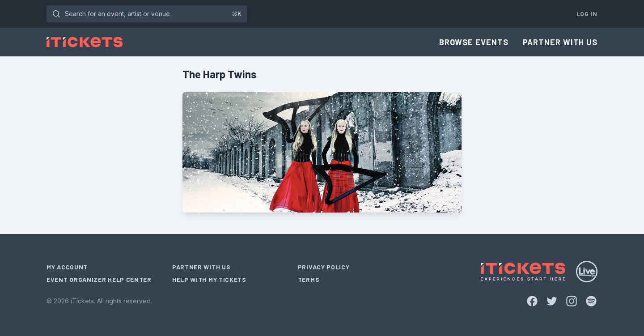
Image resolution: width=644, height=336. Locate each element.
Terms (309, 279)
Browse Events (474, 42)
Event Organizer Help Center (99, 279)
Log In (587, 14)
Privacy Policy (324, 267)
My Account (67, 267)
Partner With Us (560, 42)
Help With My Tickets (209, 279)
